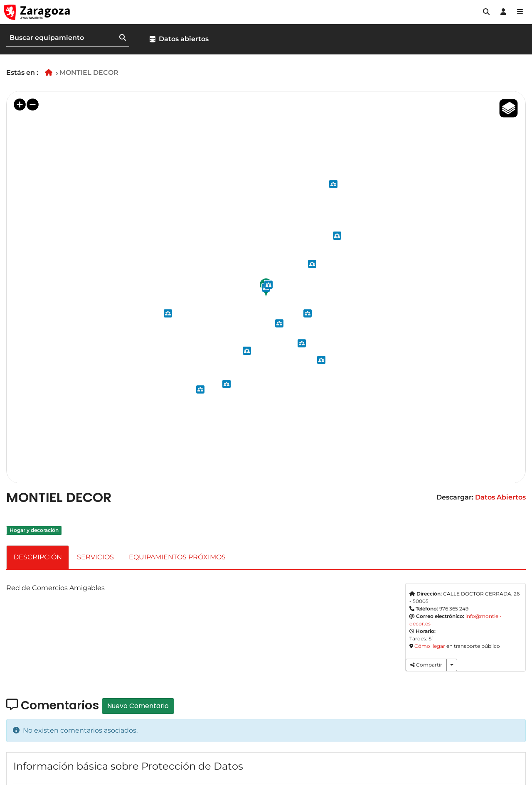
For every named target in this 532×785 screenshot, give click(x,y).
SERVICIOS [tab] (95, 557)
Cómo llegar (430, 646)
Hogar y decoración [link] (34, 530)
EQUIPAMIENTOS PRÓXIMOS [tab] (177, 557)
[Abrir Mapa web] (520, 12)
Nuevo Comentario (138, 706)
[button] (486, 12)
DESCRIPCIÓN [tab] (38, 557)
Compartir (426, 665)
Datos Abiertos (500, 497)
